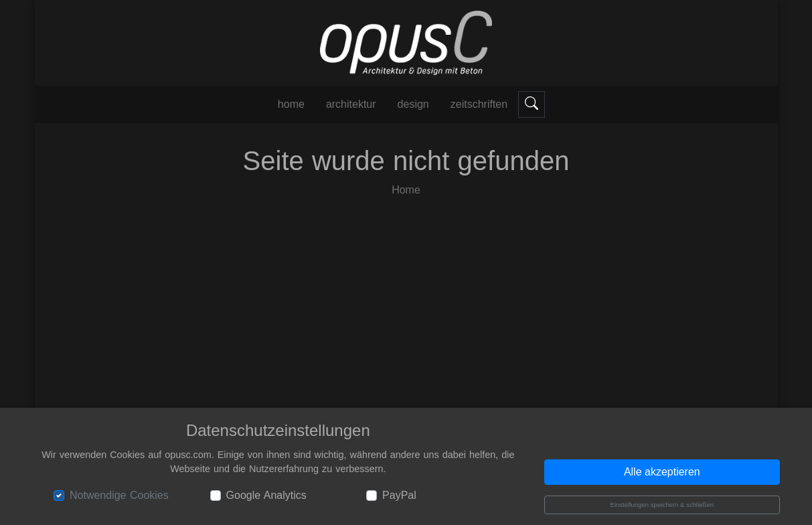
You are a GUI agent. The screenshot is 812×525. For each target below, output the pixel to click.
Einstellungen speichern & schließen (662, 505)
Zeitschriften (479, 104)
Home (406, 190)
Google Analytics (266, 495)
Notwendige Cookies (119, 495)
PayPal (399, 495)
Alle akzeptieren (662, 472)
